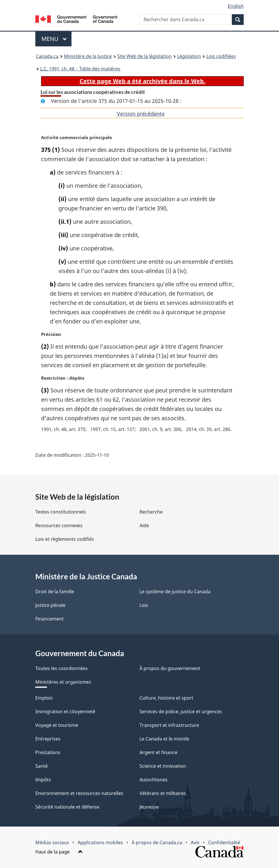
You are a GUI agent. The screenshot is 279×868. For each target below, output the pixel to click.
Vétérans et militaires (163, 793)
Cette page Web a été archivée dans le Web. (143, 81)
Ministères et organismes (63, 682)
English (236, 6)
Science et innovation (163, 766)
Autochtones (154, 780)
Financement (49, 619)
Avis (195, 842)
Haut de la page (59, 852)
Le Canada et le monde (164, 739)
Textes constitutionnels (61, 512)
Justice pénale (50, 605)
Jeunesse (149, 807)
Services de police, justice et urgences (181, 711)
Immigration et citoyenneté (65, 711)
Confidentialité (224, 842)
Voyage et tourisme (57, 725)
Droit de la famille (55, 592)
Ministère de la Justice (88, 56)
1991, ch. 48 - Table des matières (80, 69)
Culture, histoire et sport (166, 698)
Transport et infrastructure (169, 725)
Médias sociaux (52, 842)
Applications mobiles (100, 842)
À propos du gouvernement (170, 668)
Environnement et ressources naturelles (79, 793)
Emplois (44, 698)
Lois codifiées (221, 56)
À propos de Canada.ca (157, 842)
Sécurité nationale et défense (67, 807)
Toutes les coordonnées (62, 668)
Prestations (48, 752)
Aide (144, 525)
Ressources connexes (59, 525)
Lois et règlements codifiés (65, 539)
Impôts (43, 780)
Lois (144, 605)
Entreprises (48, 739)
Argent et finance (158, 752)
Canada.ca (47, 56)
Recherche (151, 512)
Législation (189, 56)
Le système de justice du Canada (175, 592)
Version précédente (141, 114)
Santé (42, 766)
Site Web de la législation (144, 56)
